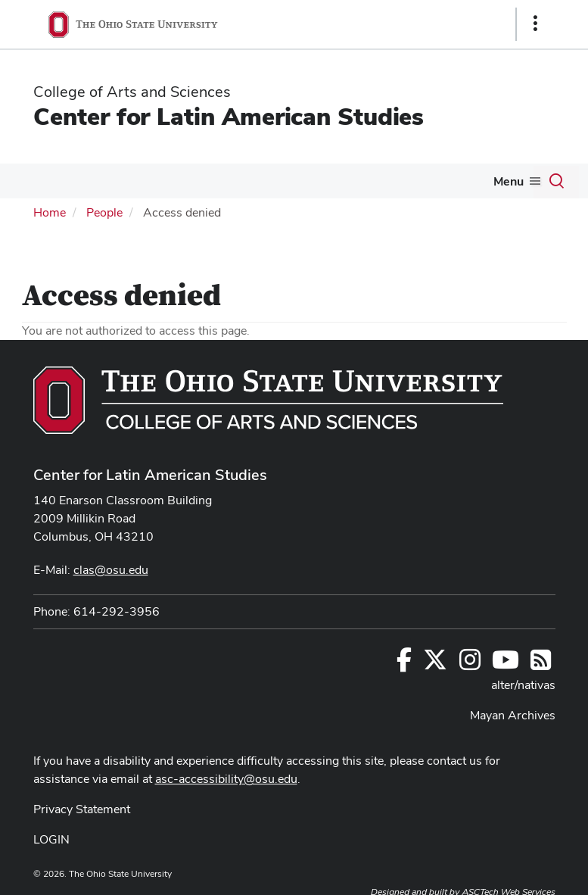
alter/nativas (523, 685)
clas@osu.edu (111, 570)
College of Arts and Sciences (132, 92)
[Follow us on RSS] (541, 664)
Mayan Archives (513, 715)
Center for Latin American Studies (229, 116)
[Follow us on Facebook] (404, 664)
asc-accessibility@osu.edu (226, 779)
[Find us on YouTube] (506, 664)
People (104, 212)
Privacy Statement (82, 809)
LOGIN (51, 839)
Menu (509, 181)
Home (50, 212)
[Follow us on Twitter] (435, 664)
